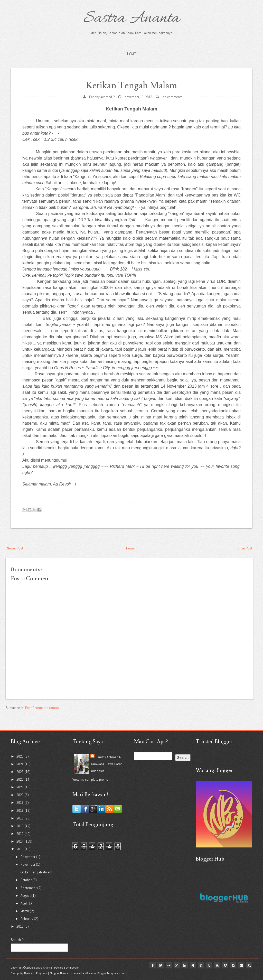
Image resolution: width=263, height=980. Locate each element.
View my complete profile (90, 779)
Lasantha (78, 973)
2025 (20, 756)
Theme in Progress (36, 973)
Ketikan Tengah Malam (132, 85)
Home (131, 54)
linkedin (183, 965)
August (26, 895)
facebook (151, 965)
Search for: (18, 940)
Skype (233, 965)
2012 (20, 926)
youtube (216, 965)
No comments (173, 97)
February (27, 919)
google (175, 965)
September (29, 888)
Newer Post (15, 548)
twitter (159, 965)
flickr (167, 965)
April (24, 903)
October (26, 880)
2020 (20, 795)
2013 (20, 849)
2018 (20, 810)
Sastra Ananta (132, 18)
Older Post (245, 548)
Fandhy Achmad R (102, 97)
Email (241, 965)
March (25, 911)
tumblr (208, 965)
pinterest (200, 965)
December (28, 857)
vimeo (224, 965)
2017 (20, 818)
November (28, 864)
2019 (20, 802)
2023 (20, 772)
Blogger (74, 968)
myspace (192, 965)
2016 (20, 826)
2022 (20, 779)
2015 (20, 834)
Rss (249, 965)
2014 (20, 841)
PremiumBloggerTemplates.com (106, 973)
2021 (20, 787)
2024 (20, 764)
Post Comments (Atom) (42, 708)
